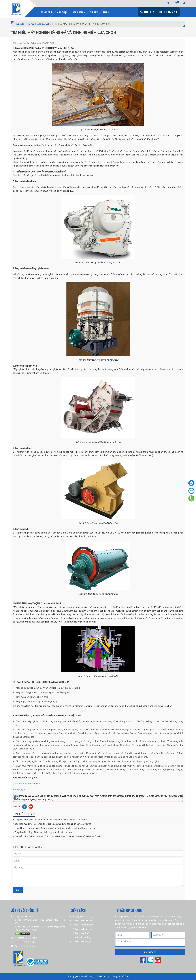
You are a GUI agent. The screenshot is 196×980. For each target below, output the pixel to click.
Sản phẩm (79, 12)
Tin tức (94, 12)
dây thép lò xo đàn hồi (66, 59)
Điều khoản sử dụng (82, 937)
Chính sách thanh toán (83, 921)
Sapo (128, 976)
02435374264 (31, 938)
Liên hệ (107, 12)
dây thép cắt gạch (41, 622)
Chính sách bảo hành (82, 929)
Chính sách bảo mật (82, 942)
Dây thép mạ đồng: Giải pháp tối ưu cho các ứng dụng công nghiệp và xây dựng (53, 824)
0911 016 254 (30, 942)
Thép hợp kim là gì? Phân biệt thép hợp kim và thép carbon (43, 832)
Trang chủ (46, 12)
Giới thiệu (62, 12)
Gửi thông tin (150, 952)
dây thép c (172, 618)
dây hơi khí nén (129, 920)
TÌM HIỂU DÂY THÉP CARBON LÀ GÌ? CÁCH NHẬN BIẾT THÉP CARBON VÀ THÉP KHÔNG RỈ (58, 836)
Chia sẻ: (17, 807)
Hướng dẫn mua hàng (83, 917)
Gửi (18, 890)
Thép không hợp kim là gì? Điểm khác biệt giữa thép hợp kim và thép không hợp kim (55, 828)
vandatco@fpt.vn (28, 946)
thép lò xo (157, 917)
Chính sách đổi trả (81, 933)
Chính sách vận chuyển (83, 925)
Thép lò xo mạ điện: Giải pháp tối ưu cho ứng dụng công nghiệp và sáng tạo (51, 820)
